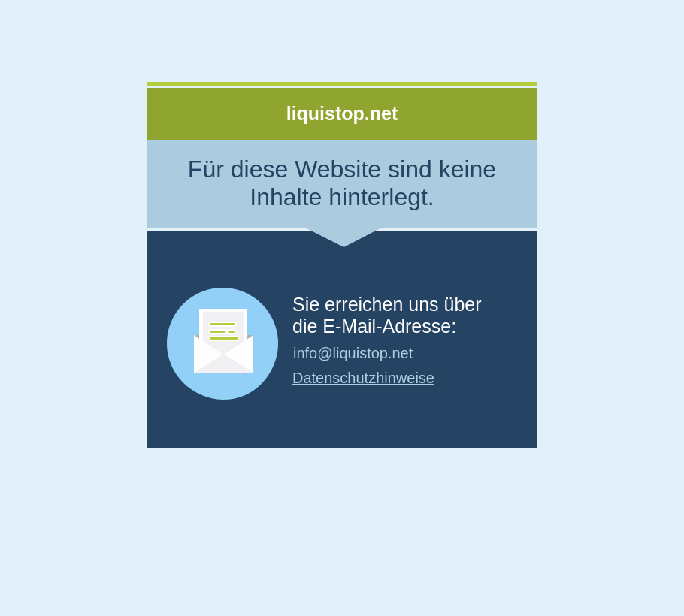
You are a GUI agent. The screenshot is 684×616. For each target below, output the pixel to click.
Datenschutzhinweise (363, 378)
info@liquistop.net (353, 353)
